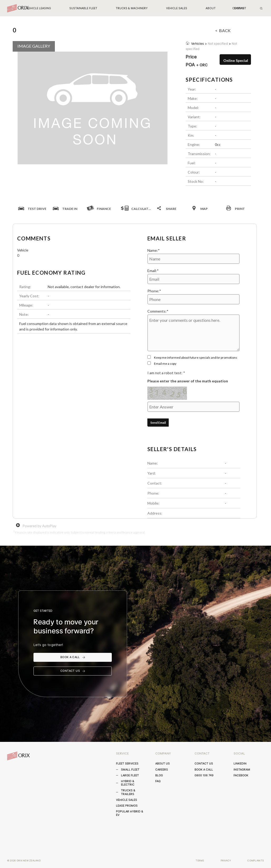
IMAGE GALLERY (34, 46)
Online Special (236, 60)
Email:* (153, 271)
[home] (18, 8)
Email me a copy (165, 364)
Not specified (218, 44)
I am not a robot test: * (166, 373)
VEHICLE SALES (177, 8)
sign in (239, 8)
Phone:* (154, 291)
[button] (39, 8)
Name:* (154, 250)
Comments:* (158, 311)
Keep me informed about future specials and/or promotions (196, 357)
